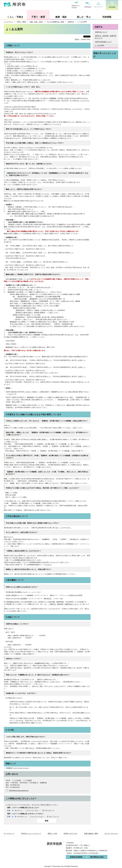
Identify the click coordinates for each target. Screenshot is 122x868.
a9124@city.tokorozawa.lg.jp (19, 791)
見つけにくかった (53, 817)
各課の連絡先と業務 (91, 834)
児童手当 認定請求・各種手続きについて (106, 37)
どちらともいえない (32, 810)
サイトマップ (98, 5)
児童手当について (101, 32)
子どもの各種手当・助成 (55, 22)
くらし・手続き (15, 17)
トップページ (8, 22)
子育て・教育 (38, 17)
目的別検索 (112, 5)
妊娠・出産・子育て (37, 22)
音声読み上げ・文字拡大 (76, 5)
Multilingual (88, 5)
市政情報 (107, 17)
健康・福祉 (61, 17)
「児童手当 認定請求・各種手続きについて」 (64, 604)
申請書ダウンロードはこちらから (17, 768)
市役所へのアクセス (70, 834)
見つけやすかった (21, 817)
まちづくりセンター (111, 834)
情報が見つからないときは (105, 55)
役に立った (18, 810)
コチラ (49, 565)
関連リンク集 (52, 834)
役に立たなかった (48, 810)
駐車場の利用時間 (76, 857)
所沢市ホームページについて (31, 834)
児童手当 (71, 22)
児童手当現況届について (103, 42)
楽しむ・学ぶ (84, 17)
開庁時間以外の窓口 (97, 857)
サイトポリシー (9, 834)
